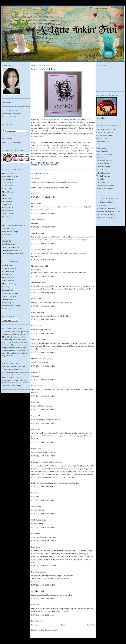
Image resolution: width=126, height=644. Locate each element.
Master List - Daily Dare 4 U (107, 218)
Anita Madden (7, 183)
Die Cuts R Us (7, 274)
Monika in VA (36, 282)
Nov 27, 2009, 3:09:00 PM (43, 366)
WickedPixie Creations (105, 188)
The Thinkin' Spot (103, 182)
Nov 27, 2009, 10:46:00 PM (44, 541)
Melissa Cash (7, 201)
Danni (33, 372)
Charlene (34, 429)
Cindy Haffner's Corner (105, 135)
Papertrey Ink (7, 287)
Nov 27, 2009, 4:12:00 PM (43, 380)
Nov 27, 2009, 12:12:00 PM (44, 197)
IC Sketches (6, 235)
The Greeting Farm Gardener (13, 253)
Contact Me (6, 102)
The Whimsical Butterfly (105, 185)
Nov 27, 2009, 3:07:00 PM (43, 352)
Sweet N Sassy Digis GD (11, 247)
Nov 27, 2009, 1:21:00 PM (43, 276)
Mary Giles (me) (8, 192)
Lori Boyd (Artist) (9, 173)
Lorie (33, 547)
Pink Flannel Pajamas (104, 160)
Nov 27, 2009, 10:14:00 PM (44, 514)
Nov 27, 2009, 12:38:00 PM (44, 243)
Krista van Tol (7, 189)
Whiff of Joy (7, 309)
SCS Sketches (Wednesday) (106, 208)
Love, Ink (100, 145)
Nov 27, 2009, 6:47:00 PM (43, 487)
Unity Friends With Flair (43, 69)
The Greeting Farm (9, 299)
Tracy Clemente (8, 214)
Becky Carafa (36, 572)
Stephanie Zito (36, 299)
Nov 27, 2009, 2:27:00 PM (43, 320)
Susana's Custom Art (10, 296)
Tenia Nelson (36, 220)
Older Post (91, 625)
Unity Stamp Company (48, 165)
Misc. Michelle (102, 148)
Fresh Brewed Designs (10, 232)
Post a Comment (37, 621)
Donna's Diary (102, 138)
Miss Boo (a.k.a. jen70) (40, 359)
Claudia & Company (10, 229)
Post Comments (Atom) (50, 630)
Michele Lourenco (38, 266)
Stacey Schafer (8, 211)
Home (63, 625)
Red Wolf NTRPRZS (104, 163)
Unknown (35, 386)
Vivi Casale (6, 217)
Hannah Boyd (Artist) (10, 176)
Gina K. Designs (8, 281)
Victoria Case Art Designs (11, 306)
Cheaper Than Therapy (105, 132)
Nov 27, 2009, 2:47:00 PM (43, 333)
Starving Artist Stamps (10, 293)
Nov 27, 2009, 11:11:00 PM (44, 566)
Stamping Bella (8, 290)
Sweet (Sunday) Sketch (105, 202)
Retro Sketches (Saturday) (106, 215)
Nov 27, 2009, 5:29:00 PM (43, 409)
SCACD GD (7, 241)
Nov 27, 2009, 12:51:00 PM (44, 260)
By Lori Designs (8, 271)
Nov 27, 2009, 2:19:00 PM (43, 306)
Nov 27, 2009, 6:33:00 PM (43, 442)
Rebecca (34, 449)
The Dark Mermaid (103, 176)
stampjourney (36, 312)
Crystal (34, 416)
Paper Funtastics (102, 151)
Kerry (33, 402)
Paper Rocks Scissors (104, 154)
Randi (33, 605)
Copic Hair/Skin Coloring (11, 142)
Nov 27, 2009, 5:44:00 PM (43, 423)
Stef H (34, 178)
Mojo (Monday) (102, 205)
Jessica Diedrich (37, 339)
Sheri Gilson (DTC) (9, 179)
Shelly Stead (7, 204)
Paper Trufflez (102, 157)
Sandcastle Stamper (103, 167)
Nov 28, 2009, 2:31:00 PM (43, 599)
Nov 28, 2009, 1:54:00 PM (43, 585)
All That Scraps (8, 265)
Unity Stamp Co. (8, 302)
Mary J (5, 195)
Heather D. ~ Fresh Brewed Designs (44, 462)
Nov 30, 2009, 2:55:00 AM (43, 615)
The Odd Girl (101, 179)
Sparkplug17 (36, 591)
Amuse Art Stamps (9, 268)
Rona (33, 493)
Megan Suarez (7, 198)
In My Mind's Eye (103, 142)
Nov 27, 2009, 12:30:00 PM (44, 227)
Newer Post (35, 625)
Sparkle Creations (9, 244)
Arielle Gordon (8, 186)
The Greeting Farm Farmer (12, 250)
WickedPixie (36, 233)
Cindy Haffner (36, 520)
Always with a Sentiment (40, 249)
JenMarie (35, 506)
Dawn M (34, 326)
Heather (34, 533)
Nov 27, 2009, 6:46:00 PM (43, 456)
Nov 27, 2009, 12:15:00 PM (44, 213)
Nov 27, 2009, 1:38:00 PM (43, 293)
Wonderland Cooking (10, 117)
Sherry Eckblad (8, 208)
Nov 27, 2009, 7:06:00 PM (43, 500)
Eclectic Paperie (8, 277)
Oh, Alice (6, 238)
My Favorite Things (9, 284)
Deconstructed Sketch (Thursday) (108, 211)
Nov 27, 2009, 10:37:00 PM (44, 527)
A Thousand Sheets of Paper (106, 129)
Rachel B (35, 203)
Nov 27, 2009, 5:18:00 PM (43, 396)
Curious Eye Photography (11, 114)
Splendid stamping (103, 173)
